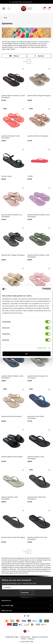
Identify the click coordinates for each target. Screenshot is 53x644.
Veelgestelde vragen (12, 637)
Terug (6, 17)
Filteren (16, 56)
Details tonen (42, 348)
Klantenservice (25, 637)
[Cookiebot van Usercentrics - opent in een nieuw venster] (42, 289)
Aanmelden (25, 592)
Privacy (23, 639)
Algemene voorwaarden (40, 637)
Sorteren (41, 56)
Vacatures (31, 639)
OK (26, 354)
